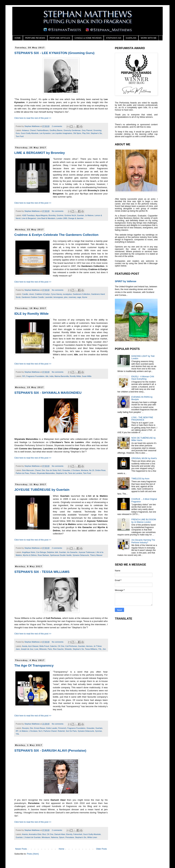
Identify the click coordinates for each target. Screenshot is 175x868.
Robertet (61, 731)
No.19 (92, 470)
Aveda (25, 646)
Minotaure (46, 837)
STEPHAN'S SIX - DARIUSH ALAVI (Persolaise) (50, 751)
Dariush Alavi (60, 834)
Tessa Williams (91, 649)
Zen (104, 649)
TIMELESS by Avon (140, 479)
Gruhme (60, 215)
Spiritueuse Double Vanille (61, 555)
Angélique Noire (29, 552)
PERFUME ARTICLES (60, 38)
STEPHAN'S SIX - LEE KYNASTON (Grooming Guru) (54, 53)
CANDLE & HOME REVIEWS (88, 38)
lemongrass (58, 297)
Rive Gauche (58, 649)
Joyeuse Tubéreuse (86, 552)
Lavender (49, 297)
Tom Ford (20, 136)
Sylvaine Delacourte (81, 555)
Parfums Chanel (50, 731)
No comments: (58, 211)
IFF (17, 731)
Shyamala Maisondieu (46, 473)
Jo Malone (89, 215)
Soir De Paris (71, 731)
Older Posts (101, 849)
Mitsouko (43, 649)
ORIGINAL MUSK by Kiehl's (144, 458)
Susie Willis (87, 376)
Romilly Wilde (75, 376)
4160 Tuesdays (28, 215)
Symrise (99, 731)
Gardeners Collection (81, 294)
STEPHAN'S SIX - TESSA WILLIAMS (42, 572)
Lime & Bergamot (29, 218)
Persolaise (70, 837)
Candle (25, 294)
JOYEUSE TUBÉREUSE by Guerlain (42, 490)
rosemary (72, 297)
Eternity (69, 834)
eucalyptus (67, 294)
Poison (33, 473)
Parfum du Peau (22, 473)
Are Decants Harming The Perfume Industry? (143, 541)
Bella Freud (44, 646)
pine (66, 297)
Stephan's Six (96, 133)
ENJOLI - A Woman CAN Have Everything (143, 378)
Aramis (25, 834)
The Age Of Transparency (34, 665)
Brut (44, 834)
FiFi (24, 376)
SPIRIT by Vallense (126, 281)
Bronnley (52, 215)
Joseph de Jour (27, 649)
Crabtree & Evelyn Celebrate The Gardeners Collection (56, 235)
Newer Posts (21, 849)
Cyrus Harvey (56, 294)
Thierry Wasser (96, 555)
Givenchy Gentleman (72, 130)
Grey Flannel (87, 130)
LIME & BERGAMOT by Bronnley (40, 153)
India (52, 376)
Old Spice (77, 133)
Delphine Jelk (52, 552)
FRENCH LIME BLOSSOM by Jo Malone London (144, 521)
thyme (85, 297)
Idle (47, 376)
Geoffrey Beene (56, 130)
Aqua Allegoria (42, 215)
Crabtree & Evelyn (42, 294)
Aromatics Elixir (35, 834)
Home (62, 849)
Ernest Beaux (40, 728)
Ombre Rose (100, 470)
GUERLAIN (131, 38)
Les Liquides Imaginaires (62, 133)
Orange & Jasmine (76, 218)
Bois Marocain (28, 470)
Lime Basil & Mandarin (46, 218)
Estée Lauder (52, 728)
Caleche (53, 646)
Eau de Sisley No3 (54, 470)
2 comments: (57, 126)
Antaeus (25, 130)
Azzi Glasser (33, 646)
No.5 (41, 731)
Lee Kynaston (45, 133)
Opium (62, 837)
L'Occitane (76, 470)
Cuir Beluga (41, 552)
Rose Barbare (43, 555)
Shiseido (68, 649)
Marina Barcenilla (62, 376)
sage (79, 297)
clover (31, 294)
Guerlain (81, 215)
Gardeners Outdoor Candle (33, 297)
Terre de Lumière (75, 473)
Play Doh (86, 133)
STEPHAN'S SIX (114, 38)
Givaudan (66, 470)
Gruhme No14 (70, 215)
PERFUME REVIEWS (35, 38)
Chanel (33, 130)
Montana (84, 470)
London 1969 (62, 218)
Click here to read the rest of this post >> (33, 118)
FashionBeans (43, 130)
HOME (18, 38)
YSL (100, 649)
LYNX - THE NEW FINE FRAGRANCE (142, 419)
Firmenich (62, 728)
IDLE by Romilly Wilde (31, 314)
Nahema (54, 837)
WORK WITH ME (149, 38)
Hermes (89, 646)
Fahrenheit (78, 834)
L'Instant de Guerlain (32, 837)
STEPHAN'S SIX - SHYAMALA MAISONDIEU (48, 393)
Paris (50, 649)
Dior (43, 470)
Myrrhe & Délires (30, 555)
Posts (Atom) (33, 854)
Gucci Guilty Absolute (30, 133)
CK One (61, 646)
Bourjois (26, 728)
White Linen (92, 837)
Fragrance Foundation (35, 376)
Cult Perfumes (71, 646)
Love (36, 649)
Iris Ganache (72, 552)
